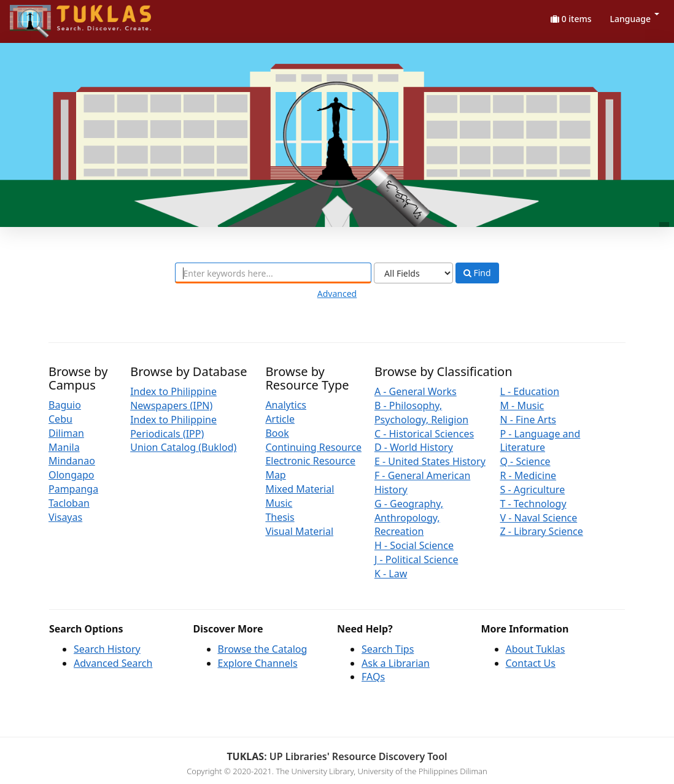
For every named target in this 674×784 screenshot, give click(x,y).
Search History (107, 649)
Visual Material (299, 531)
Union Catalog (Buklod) (183, 447)
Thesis (280, 517)
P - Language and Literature (540, 441)
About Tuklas (536, 649)
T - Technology (533, 504)
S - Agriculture (532, 490)
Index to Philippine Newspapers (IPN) (173, 398)
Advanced (337, 294)
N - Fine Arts (528, 420)
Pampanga (73, 489)
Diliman (66, 433)
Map (275, 475)
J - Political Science (416, 559)
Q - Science (525, 461)
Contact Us (531, 663)
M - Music (522, 405)
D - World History (414, 447)
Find (477, 273)
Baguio (65, 405)
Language (635, 19)
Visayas (65, 517)
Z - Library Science (541, 531)
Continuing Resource (313, 447)
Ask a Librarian (396, 663)
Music (279, 503)
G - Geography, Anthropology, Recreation (409, 518)
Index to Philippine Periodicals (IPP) (173, 427)
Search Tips (388, 649)
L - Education (529, 391)
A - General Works (416, 391)
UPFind (40, 16)
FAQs (373, 677)
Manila (64, 447)
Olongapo (72, 475)
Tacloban (69, 503)
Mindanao (72, 461)
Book (277, 433)
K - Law (391, 574)
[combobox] (273, 273)
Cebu (60, 419)
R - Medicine (528, 475)
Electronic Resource (310, 461)
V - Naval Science (538, 518)
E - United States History (430, 461)
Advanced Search (113, 663)
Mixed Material (300, 489)
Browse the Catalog (263, 649)
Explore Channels (258, 663)
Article (280, 419)
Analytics (286, 405)
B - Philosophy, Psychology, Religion (421, 413)
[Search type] (413, 273)
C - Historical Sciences (424, 434)
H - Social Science (414, 545)
